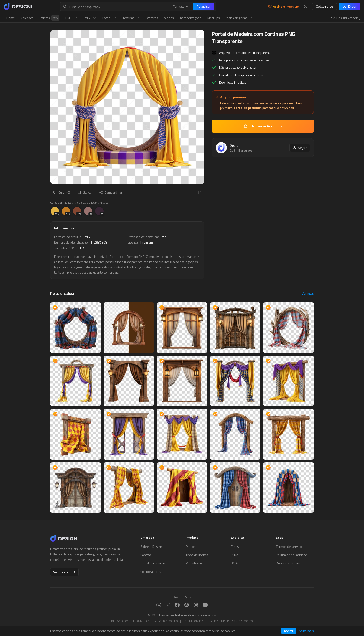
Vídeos (169, 18)
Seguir (300, 148)
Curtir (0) (62, 192)
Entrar (350, 6)
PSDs (235, 563)
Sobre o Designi (152, 547)
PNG (90, 18)
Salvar (85, 192)
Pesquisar (204, 6)
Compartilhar (111, 192)
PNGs (235, 555)
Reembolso (194, 563)
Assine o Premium (283, 7)
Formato (181, 7)
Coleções (27, 18)
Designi (236, 145)
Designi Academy (346, 18)
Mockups (214, 18)
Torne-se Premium (263, 126)
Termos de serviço (289, 547)
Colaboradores (151, 572)
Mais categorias (240, 18)
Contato (146, 555)
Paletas (50, 18)
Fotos (110, 18)
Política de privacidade (292, 555)
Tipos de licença (197, 555)
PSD (72, 18)
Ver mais (308, 294)
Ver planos (64, 572)
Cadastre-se (325, 6)
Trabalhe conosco (153, 563)
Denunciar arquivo (289, 563)
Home (11, 18)
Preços (191, 547)
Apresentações (191, 18)
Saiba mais (306, 631)
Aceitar (289, 631)
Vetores (153, 18)
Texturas (132, 18)
